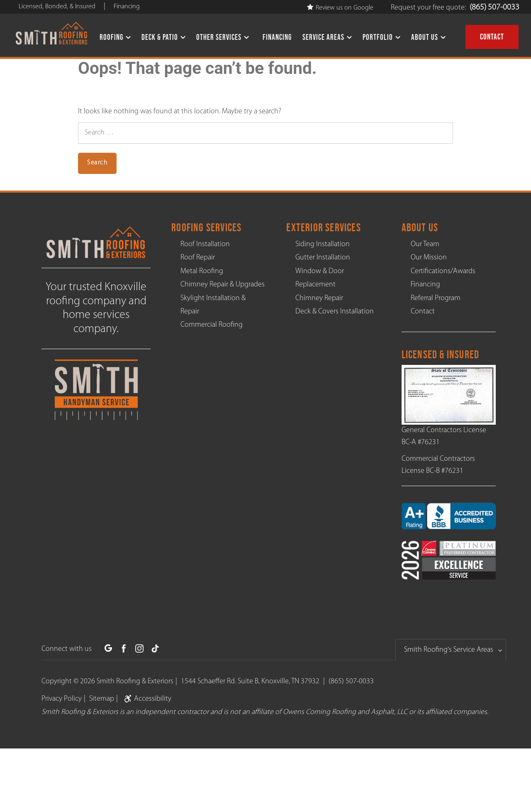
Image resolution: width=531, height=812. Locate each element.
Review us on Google (340, 8)
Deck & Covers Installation (335, 312)
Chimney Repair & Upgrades (223, 285)
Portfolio (378, 37)
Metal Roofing (202, 271)
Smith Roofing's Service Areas (449, 650)
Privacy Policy (62, 699)
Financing (277, 37)
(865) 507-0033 (494, 7)
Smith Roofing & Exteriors (135, 681)
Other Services (219, 37)
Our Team (425, 244)
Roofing (111, 37)
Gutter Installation (323, 258)
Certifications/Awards (443, 271)
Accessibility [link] (146, 699)
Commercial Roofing (212, 325)
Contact (492, 37)
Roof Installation (205, 244)
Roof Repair (198, 258)
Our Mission (429, 258)
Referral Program (436, 298)
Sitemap (102, 699)
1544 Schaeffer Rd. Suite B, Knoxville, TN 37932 (250, 681)
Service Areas (323, 37)
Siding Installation (323, 244)
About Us (425, 37)
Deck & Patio (160, 37)
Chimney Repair (319, 298)
